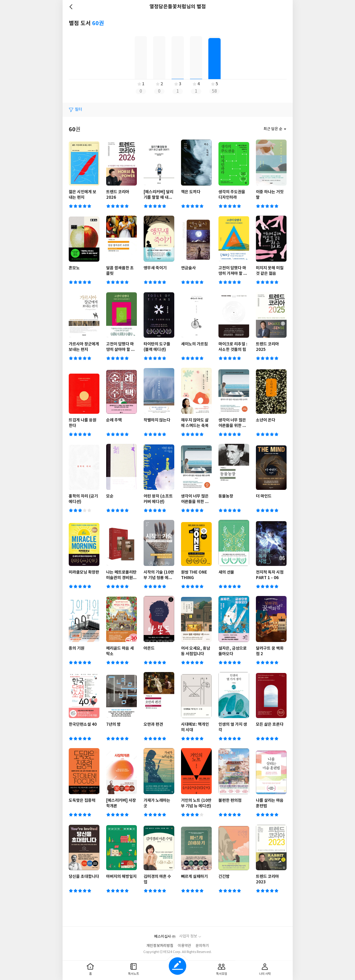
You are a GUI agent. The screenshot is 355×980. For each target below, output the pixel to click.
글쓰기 (177, 966)
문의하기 (202, 946)
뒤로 (72, 7)
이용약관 (184, 946)
